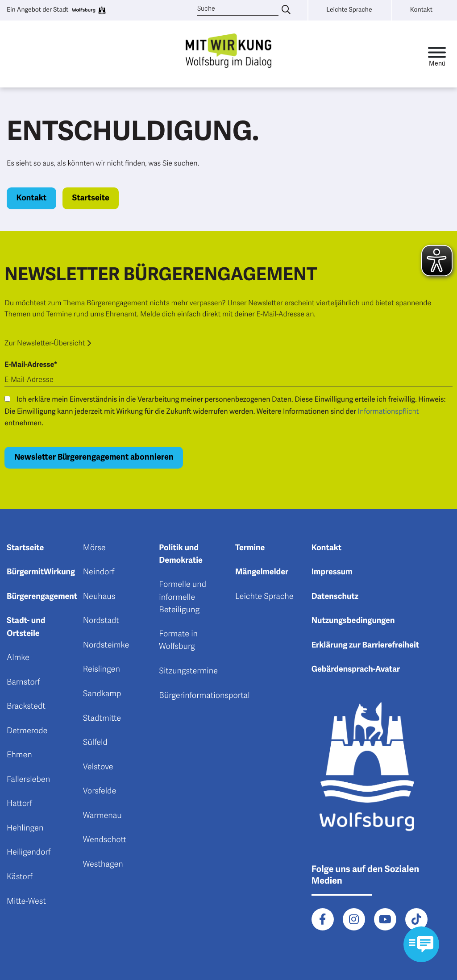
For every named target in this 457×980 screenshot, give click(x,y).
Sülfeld (95, 743)
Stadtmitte (102, 718)
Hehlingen (25, 828)
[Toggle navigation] (437, 54)
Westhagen (103, 864)
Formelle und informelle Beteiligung (183, 597)
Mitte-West (26, 901)
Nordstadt (101, 621)
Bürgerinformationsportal (204, 696)
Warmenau (102, 816)
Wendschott (105, 840)
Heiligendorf (29, 852)
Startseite (90, 198)
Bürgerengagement (42, 597)
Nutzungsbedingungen (353, 621)
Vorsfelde (100, 791)
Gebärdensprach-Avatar (356, 669)
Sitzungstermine (188, 671)
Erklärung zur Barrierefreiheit (366, 645)
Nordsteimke (106, 645)
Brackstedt (26, 706)
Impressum (332, 572)
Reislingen (102, 669)
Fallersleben (28, 780)
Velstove (98, 767)
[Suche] (238, 9)
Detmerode (27, 731)
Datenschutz (335, 597)
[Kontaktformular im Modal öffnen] (421, 944)
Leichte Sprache (264, 597)
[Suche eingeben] (286, 10)
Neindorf (99, 572)
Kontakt (32, 198)
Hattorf (19, 804)
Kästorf (20, 877)
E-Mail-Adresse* (31, 365)
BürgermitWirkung (41, 572)
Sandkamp (102, 694)
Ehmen (19, 755)
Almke (18, 658)
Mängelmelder (262, 572)
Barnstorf (23, 682)
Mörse (94, 548)
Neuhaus (99, 597)
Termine (250, 548)
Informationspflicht (388, 411)
